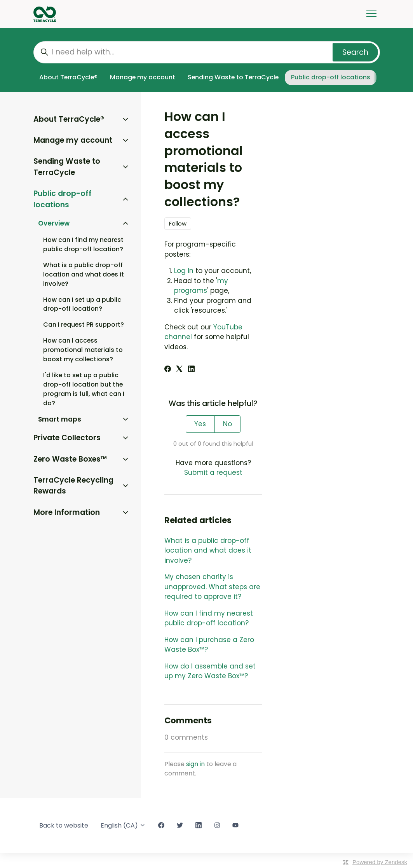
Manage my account (143, 77)
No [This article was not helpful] (227, 424)
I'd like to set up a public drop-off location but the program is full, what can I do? (84, 389)
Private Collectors (67, 438)
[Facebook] (168, 370)
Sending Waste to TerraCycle (233, 77)
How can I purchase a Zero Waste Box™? (209, 645)
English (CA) (123, 825)
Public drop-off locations (331, 77)
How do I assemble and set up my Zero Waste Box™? (210, 671)
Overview (54, 223)
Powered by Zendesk (380, 862)
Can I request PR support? (84, 325)
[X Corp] (179, 370)
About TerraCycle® (68, 77)
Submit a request (213, 472)
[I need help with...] (207, 52)
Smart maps (60, 419)
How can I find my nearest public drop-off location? (209, 618)
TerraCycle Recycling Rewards (73, 486)
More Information (67, 512)
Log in (184, 271)
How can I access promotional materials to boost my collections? (83, 350)
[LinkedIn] (191, 370)
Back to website (64, 825)
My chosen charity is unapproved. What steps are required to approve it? (212, 587)
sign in (195, 764)
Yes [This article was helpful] (200, 424)
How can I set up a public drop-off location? (82, 304)
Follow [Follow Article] (178, 223)
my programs (201, 286)
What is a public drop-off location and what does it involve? (208, 550)
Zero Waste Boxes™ (70, 459)
